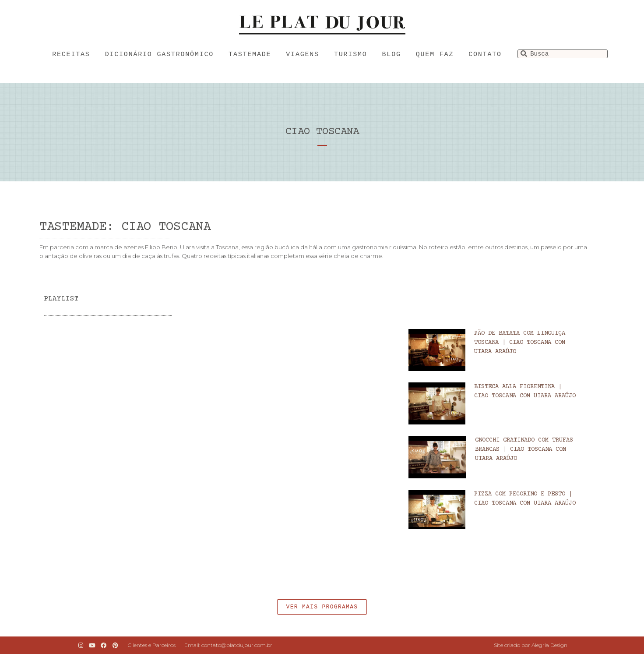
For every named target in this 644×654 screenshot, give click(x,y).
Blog (392, 55)
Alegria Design (549, 645)
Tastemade (250, 55)
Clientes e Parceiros (152, 645)
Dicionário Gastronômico (159, 55)
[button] (322, 607)
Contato (485, 55)
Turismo (351, 55)
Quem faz (435, 55)
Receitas (71, 55)
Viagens (303, 55)
